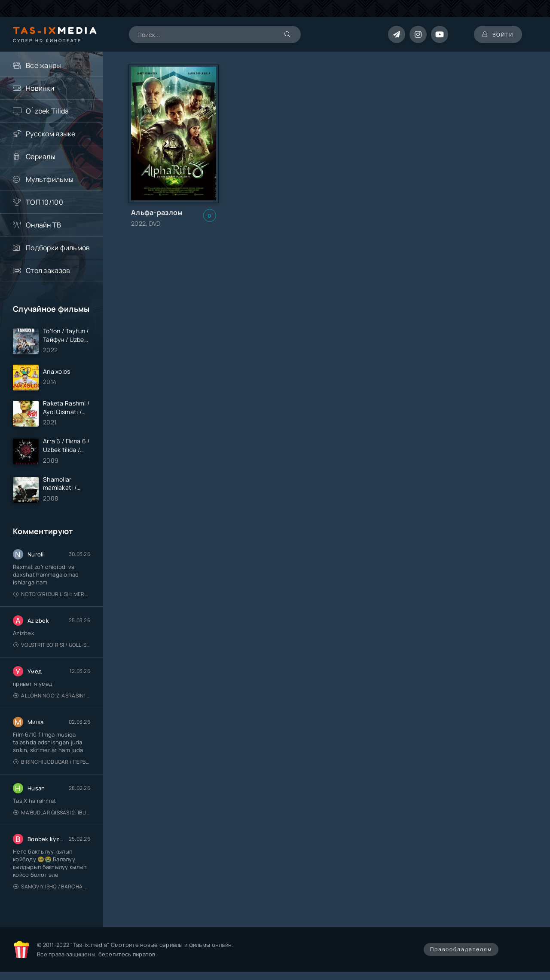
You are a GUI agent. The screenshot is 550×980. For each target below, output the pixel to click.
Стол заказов (48, 270)
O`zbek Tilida (47, 111)
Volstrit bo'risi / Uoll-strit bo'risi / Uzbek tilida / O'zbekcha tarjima (52, 645)
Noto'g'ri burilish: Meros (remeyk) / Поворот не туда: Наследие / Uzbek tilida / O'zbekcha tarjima (52, 594)
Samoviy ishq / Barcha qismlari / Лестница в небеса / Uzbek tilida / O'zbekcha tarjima (52, 886)
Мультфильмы (50, 179)
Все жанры (44, 65)
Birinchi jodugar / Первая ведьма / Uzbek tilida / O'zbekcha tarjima (52, 762)
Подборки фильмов (58, 248)
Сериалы (41, 157)
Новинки (40, 88)
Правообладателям (461, 949)
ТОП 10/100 (44, 202)
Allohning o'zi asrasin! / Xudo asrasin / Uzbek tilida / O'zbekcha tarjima (52, 696)
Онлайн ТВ (44, 225)
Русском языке (51, 134)
